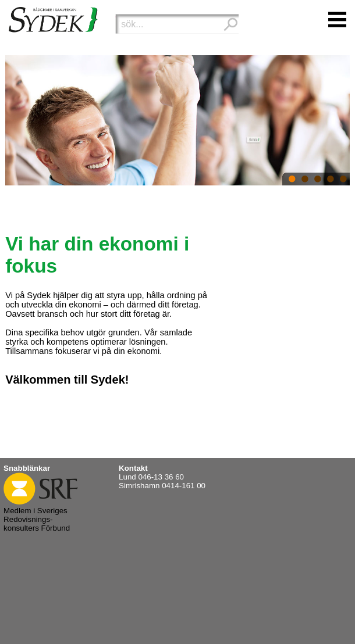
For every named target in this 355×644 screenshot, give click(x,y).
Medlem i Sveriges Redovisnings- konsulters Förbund (41, 515)
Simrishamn (139, 486)
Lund (127, 477)
